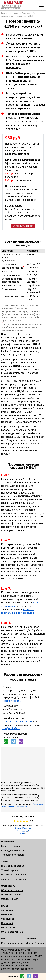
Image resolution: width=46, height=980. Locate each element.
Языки (5, 906)
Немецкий (7, 914)
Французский (8, 919)
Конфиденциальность (13, 850)
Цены (4, 939)
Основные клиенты (11, 895)
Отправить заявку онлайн (17, 722)
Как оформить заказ (12, 943)
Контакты (31, 939)
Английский (7, 910)
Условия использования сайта (17, 969)
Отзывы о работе (10, 899)
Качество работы (10, 846)
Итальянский (8, 927)
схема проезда (12, 701)
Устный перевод (10, 870)
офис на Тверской (35, 943)
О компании (7, 842)
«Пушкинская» (8, 807)
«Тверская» (38, 804)
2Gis (22, 834)
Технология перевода (13, 855)
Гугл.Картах (22, 831)
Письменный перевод (13, 866)
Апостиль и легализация (14, 879)
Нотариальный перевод (14, 875)
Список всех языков (12, 932)
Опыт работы (8, 886)
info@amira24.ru (11, 728)
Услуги (5, 862)
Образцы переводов (12, 890)
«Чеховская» (21, 807)
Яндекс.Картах (22, 828)
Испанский (7, 923)
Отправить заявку (23, 226)
